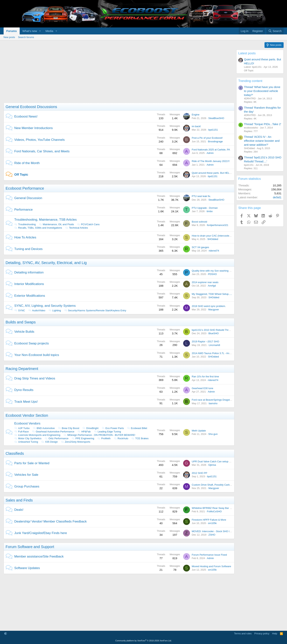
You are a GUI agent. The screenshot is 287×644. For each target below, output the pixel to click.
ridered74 (214, 251)
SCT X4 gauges (201, 247)
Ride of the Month (27, 163)
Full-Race (22, 432)
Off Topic (21, 175)
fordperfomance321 (218, 225)
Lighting (55, 310)
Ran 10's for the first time (205, 377)
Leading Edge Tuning (107, 432)
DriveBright (90, 428)
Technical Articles (76, 228)
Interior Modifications (29, 284)
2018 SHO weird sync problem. (209, 306)
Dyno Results (24, 390)
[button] (40, 31)
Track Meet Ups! (26, 402)
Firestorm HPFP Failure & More (209, 520)
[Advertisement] (117, 76)
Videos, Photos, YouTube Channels (40, 140)
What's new (30, 31)
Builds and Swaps (21, 322)
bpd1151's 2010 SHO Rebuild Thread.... (214, 330)
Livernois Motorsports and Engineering (37, 435)
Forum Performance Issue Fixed (209, 555)
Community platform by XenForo (144, 641)
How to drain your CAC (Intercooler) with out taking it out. (223, 236)
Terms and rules (243, 633)
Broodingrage (215, 141)
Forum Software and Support (30, 547)
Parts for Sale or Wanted (32, 463)
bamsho (213, 403)
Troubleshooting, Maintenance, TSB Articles (46, 220)
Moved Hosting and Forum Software (212, 566)
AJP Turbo (22, 428)
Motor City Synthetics (28, 438)
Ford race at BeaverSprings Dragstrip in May (216, 400)
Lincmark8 (214, 345)
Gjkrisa (212, 465)
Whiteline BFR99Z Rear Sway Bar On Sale (215, 508)
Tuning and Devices (29, 249)
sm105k (212, 523)
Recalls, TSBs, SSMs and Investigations (38, 228)
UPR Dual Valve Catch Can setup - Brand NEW (218, 461)
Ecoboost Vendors (27, 423)
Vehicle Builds (24, 332)
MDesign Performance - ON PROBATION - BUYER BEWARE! (99, 435)
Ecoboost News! (26, 116)
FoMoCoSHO (214, 511)
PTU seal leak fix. (201, 196)
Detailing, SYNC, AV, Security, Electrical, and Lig (46, 263)
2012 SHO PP (200, 473)
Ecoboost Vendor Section (27, 415)
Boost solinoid (199, 222)
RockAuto (121, 438)
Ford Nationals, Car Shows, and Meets (42, 151)
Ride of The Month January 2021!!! (211, 161)
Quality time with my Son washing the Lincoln (217, 271)
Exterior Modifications (30, 296)
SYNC (20, 310)
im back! (196, 126)
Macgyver (214, 310)
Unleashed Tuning (26, 442)
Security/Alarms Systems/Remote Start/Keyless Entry (95, 310)
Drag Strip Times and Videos (35, 378)
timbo (210, 211)
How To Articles (25, 237)
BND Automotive (44, 428)
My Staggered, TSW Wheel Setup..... (212, 294)
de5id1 (277, 197)
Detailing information (29, 272)
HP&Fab (84, 432)
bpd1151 (213, 130)
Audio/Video (37, 310)
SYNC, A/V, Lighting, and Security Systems (45, 306)
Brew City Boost (69, 428)
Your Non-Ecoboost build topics (37, 355)
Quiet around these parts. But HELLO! (213, 173)
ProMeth (104, 438)
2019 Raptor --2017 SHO (206, 341)
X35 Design (50, 442)
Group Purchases (27, 486)
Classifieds (15, 453)
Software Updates (27, 568)
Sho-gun (213, 434)
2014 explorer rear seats (205, 282)
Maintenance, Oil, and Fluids (56, 224)
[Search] (275, 31)
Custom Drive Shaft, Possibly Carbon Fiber (215, 485)
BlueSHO (214, 333)
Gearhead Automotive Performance (53, 432)
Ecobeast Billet (137, 428)
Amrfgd (212, 286)
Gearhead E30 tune (203, 388)
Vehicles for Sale (26, 475)
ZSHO (212, 535)
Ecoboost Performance (25, 188)
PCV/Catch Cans (88, 224)
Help (275, 633)
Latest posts (247, 53)
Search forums (26, 37)
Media (49, 31)
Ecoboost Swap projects (32, 343)
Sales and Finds (19, 500)
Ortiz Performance (57, 438)
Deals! (19, 510)
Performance (24, 210)
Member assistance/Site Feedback (39, 556)
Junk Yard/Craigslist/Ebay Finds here (41, 533)
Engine (196, 115)
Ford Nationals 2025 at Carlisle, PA (211, 150)
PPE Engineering (83, 438)
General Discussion (28, 198)
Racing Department (22, 369)
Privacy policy (262, 633)
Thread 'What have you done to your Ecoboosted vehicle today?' (262, 91)
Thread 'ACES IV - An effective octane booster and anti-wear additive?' (262, 141)
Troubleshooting (25, 224)
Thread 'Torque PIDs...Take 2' (263, 124)
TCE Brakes (140, 438)
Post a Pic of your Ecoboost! (207, 138)
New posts (9, 37)
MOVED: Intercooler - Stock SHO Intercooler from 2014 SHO (225, 531)
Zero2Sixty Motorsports (76, 442)
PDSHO (212, 274)
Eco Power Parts (113, 428)
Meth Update (199, 431)
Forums (12, 31)
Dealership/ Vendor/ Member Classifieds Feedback (51, 521)
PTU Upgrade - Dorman (205, 208)
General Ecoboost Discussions (31, 107)
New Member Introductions (34, 128)
